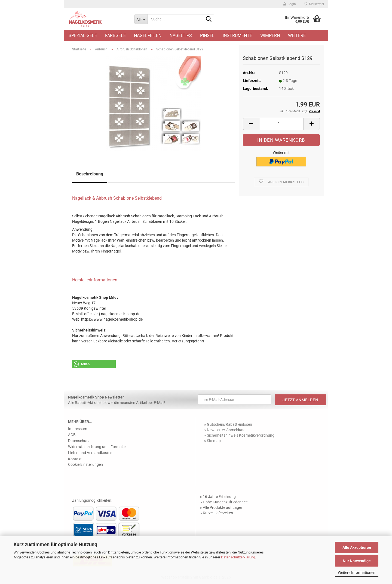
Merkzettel (314, 4)
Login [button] (290, 4)
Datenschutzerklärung (238, 557)
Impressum (78, 429)
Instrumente (237, 36)
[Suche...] (141, 19)
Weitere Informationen (357, 573)
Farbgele (115, 36)
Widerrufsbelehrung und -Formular (97, 447)
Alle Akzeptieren (357, 547)
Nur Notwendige (357, 561)
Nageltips (181, 36)
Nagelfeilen (148, 36)
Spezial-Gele (83, 36)
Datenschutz (79, 441)
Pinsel (207, 36)
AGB (72, 435)
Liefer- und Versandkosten (90, 453)
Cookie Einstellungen (85, 464)
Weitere (297, 36)
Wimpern (270, 36)
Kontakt (75, 459)
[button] (251, 124)
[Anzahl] (281, 124)
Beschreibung (90, 174)
